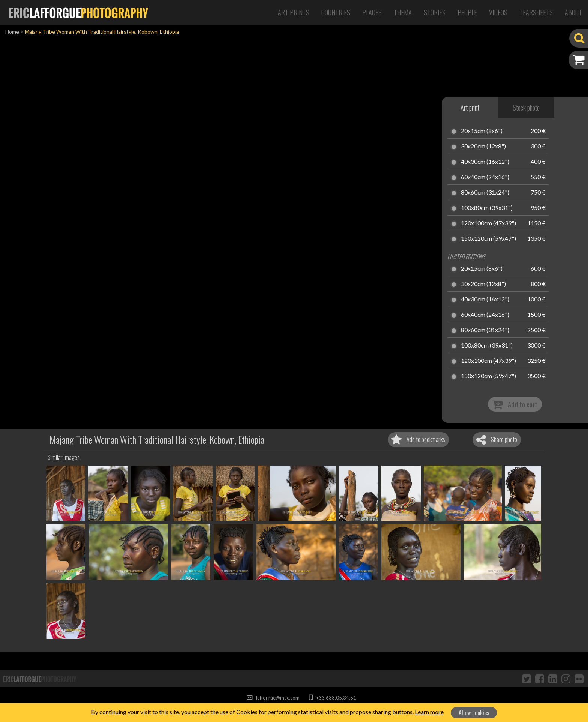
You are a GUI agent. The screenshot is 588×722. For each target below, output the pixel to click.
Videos (498, 12)
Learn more (429, 712)
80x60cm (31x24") (485, 193)
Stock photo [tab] (526, 108)
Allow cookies (474, 713)
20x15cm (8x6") (482, 131)
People (467, 12)
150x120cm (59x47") (488, 239)
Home (12, 32)
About (573, 12)
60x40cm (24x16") (485, 177)
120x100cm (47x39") (488, 223)
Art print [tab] (470, 108)
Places (372, 12)
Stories (435, 12)
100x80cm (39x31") (487, 208)
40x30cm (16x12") (485, 162)
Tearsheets (536, 12)
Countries (336, 12)
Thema (403, 12)
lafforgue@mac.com (273, 698)
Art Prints (294, 12)
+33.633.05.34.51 (332, 698)
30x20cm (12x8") (483, 147)
